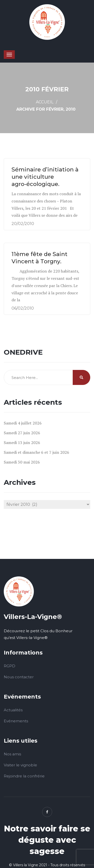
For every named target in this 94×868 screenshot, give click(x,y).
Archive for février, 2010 (46, 109)
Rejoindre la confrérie (24, 776)
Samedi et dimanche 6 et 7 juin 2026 (36, 452)
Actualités (13, 710)
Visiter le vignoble (20, 765)
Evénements (16, 721)
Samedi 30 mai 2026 (22, 462)
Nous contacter (19, 677)
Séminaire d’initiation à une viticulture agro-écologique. (45, 177)
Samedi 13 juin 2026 (22, 443)
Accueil (45, 102)
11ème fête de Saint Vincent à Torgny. (39, 258)
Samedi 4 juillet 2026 (23, 423)
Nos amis (12, 754)
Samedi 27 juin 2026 (22, 433)
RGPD (10, 666)
